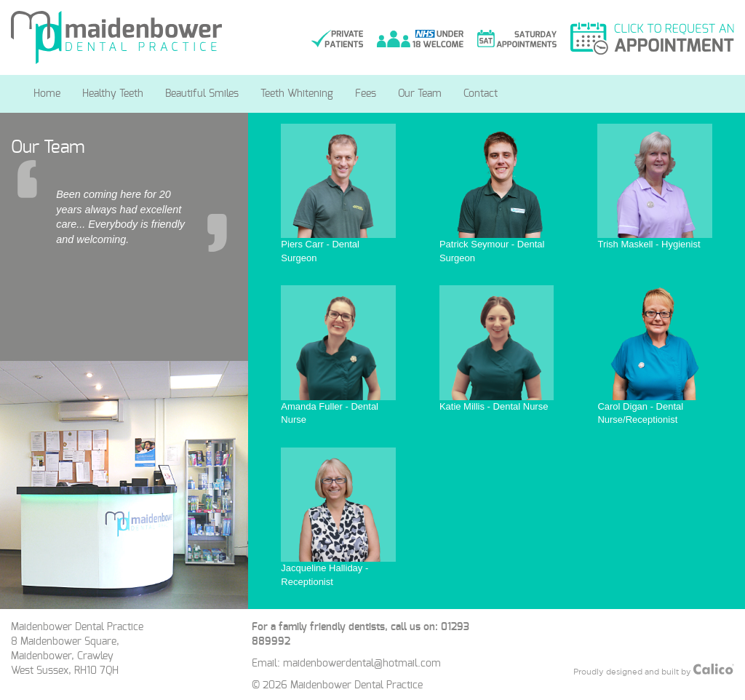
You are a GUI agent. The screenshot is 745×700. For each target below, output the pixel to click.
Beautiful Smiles (202, 94)
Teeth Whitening (297, 94)
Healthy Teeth (113, 94)
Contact (481, 94)
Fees (366, 94)
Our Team (420, 94)
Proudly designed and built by (654, 670)
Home (47, 94)
